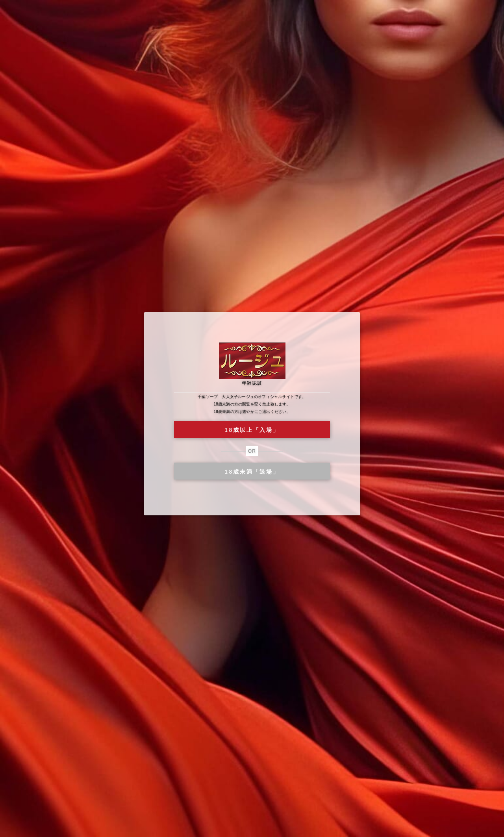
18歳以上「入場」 (252, 430)
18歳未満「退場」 (252, 471)
